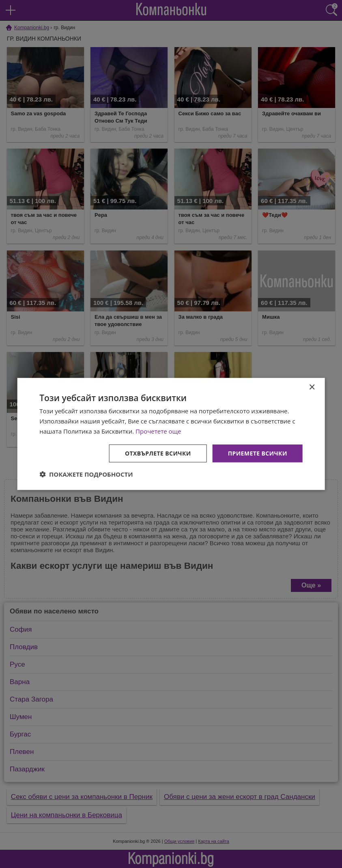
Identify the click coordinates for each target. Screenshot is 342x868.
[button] (86, 474)
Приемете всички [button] (258, 453)
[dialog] (171, 434)
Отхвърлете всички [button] (158, 453)
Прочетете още (158, 431)
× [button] (312, 388)
